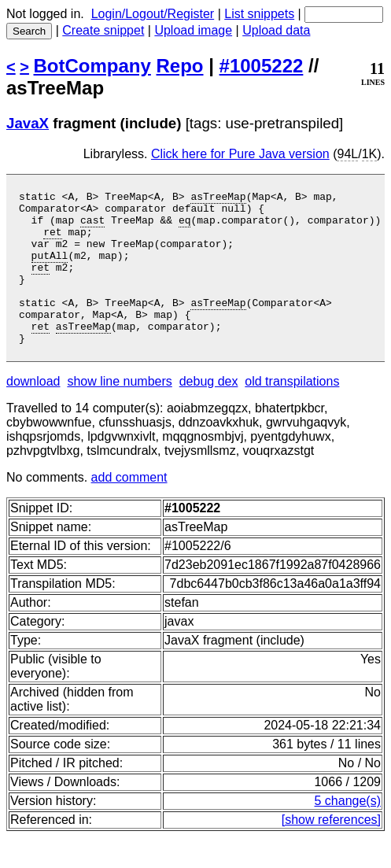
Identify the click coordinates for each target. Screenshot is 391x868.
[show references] (331, 850)
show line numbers (119, 412)
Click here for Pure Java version (240, 154)
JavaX (28, 123)
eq (185, 227)
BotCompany (92, 66)
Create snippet (103, 30)
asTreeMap (218, 198)
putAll (50, 269)
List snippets (259, 14)
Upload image (193, 30)
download (33, 412)
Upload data (276, 30)
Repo (180, 66)
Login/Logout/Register (153, 14)
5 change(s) (348, 831)
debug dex (209, 412)
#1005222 (262, 66)
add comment (129, 508)
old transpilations (292, 412)
